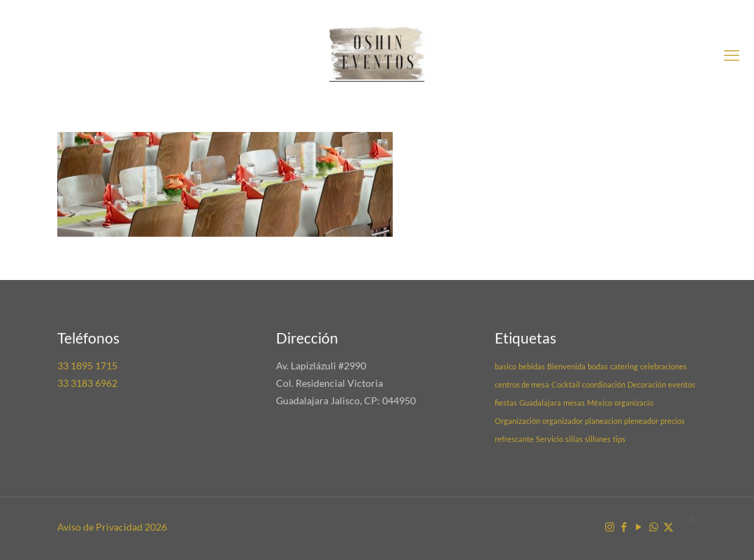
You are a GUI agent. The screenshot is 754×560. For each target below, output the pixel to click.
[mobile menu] (732, 55)
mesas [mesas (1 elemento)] (574, 403)
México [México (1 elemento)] (600, 403)
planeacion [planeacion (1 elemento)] (603, 421)
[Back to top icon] (693, 521)
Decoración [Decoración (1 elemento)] (647, 384)
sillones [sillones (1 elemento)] (598, 439)
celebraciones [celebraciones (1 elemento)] (664, 366)
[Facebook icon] (624, 526)
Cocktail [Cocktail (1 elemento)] (566, 384)
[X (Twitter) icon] (668, 526)
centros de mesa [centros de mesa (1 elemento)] (522, 384)
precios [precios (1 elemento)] (673, 421)
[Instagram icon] (610, 526)
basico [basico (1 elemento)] (506, 366)
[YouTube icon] (639, 526)
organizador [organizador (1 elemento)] (563, 421)
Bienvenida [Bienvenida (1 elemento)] (566, 366)
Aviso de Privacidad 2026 (112, 527)
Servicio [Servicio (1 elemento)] (550, 439)
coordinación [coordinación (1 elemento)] (604, 384)
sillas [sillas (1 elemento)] (574, 439)
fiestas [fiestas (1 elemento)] (506, 403)
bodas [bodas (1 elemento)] (598, 366)
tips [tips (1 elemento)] (619, 439)
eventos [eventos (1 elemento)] (682, 384)
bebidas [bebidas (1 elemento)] (532, 366)
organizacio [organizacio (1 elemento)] (634, 403)
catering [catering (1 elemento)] (624, 366)
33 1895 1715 (87, 366)
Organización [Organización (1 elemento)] (517, 421)
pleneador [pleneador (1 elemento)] (641, 421)
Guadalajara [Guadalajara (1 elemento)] (540, 403)
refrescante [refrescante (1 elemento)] (514, 439)
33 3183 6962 (87, 383)
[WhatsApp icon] (654, 526)
